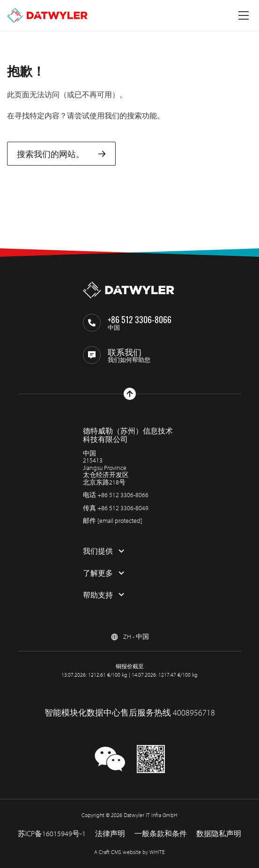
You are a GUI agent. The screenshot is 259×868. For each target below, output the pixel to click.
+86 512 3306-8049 (123, 508)
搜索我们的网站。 (61, 154)
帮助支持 (98, 595)
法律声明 (110, 833)
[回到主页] (47, 15)
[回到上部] (130, 394)
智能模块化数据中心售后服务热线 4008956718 (130, 712)
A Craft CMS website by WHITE (129, 852)
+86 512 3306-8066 (123, 495)
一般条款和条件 (161, 833)
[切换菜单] (244, 15)
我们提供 (98, 551)
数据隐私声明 (219, 833)
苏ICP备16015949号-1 (52, 833)
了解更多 (98, 573)
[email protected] (120, 521)
